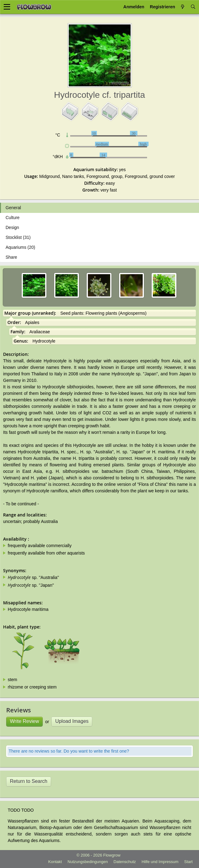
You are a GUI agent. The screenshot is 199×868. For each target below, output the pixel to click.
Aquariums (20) (20, 247)
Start (188, 862)
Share (11, 257)
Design (12, 227)
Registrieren (162, 7)
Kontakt (55, 862)
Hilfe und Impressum (160, 862)
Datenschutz (125, 862)
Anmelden (134, 7)
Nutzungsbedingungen (88, 862)
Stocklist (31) (18, 237)
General (13, 208)
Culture (13, 218)
